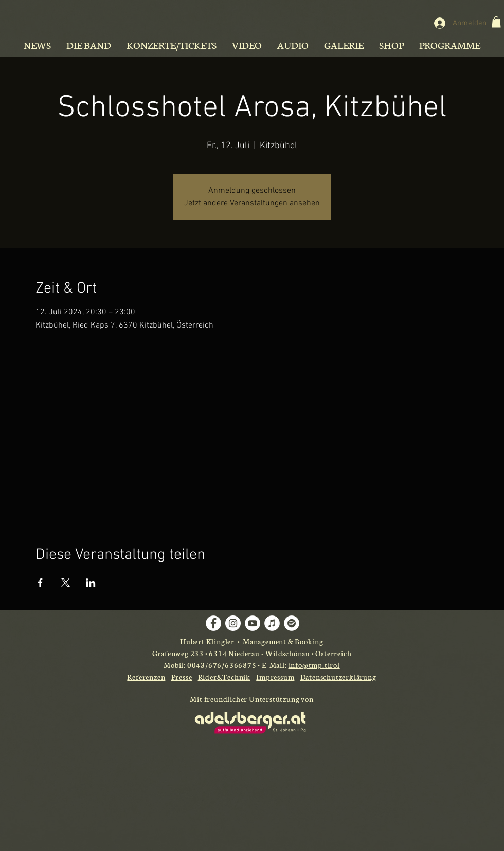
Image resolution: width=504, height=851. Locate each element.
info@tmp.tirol (314, 665)
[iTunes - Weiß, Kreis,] (272, 623)
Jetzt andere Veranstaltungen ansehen (252, 203)
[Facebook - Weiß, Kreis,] (213, 623)
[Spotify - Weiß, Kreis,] (292, 623)
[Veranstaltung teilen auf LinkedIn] (91, 583)
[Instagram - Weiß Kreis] (233, 623)
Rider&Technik (224, 677)
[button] (496, 22)
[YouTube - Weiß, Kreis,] (253, 623)
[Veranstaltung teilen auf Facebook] (40, 583)
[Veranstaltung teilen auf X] (66, 583)
